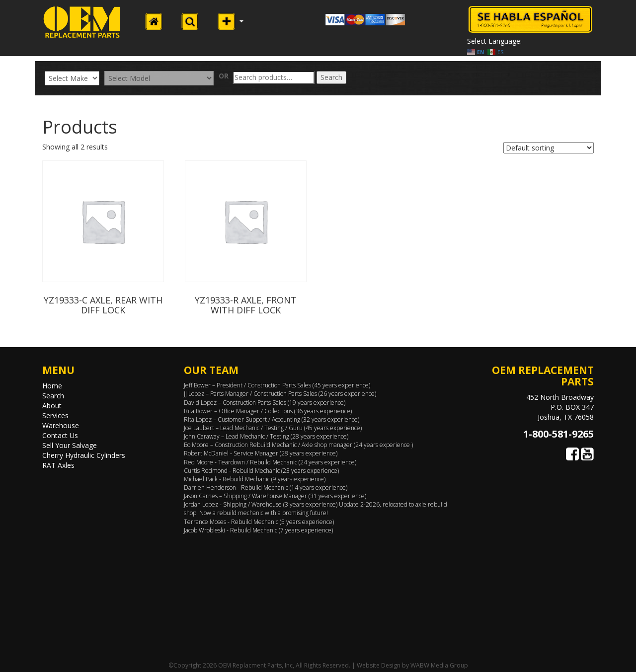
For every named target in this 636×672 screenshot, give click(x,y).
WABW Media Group (439, 665)
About (52, 406)
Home (52, 386)
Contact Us (60, 435)
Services (55, 415)
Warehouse (61, 425)
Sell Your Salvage (70, 445)
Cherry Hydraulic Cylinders (84, 455)
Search (331, 77)
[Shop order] (549, 148)
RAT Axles (58, 465)
